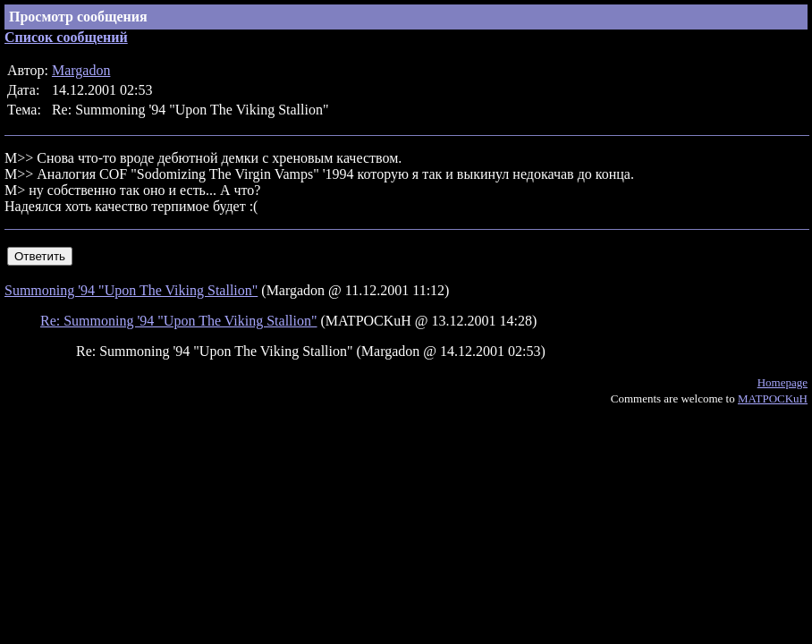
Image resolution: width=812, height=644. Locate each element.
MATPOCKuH (773, 398)
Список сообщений (66, 37)
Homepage (782, 382)
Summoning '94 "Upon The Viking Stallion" (131, 290)
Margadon (81, 70)
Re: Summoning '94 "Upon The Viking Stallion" (179, 321)
